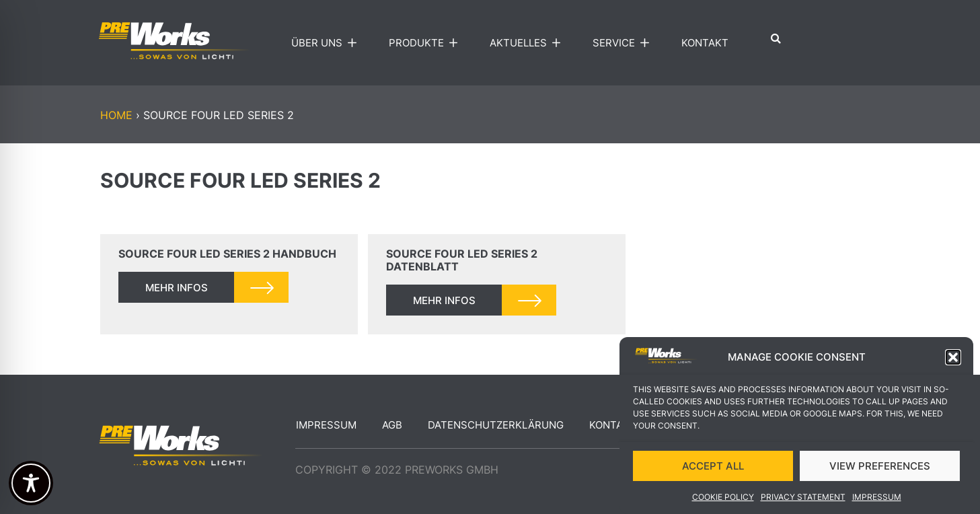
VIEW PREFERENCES (880, 466)
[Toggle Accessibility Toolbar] (31, 483)
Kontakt (705, 43)
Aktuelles (528, 43)
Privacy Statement (803, 498)
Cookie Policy (723, 498)
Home (116, 115)
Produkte (426, 43)
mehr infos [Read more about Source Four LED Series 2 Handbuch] (177, 288)
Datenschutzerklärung (496, 425)
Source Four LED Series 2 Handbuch (227, 254)
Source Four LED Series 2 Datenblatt (462, 260)
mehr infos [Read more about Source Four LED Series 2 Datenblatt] (444, 300)
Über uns (327, 43)
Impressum (877, 498)
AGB (392, 425)
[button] (953, 358)
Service (624, 43)
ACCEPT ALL (713, 466)
